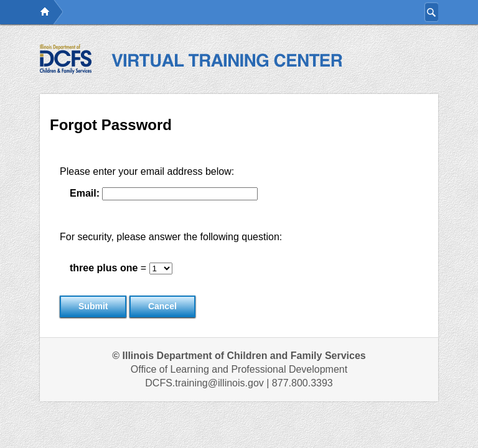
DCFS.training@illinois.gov (204, 383)
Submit (93, 306)
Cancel (162, 306)
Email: (85, 193)
